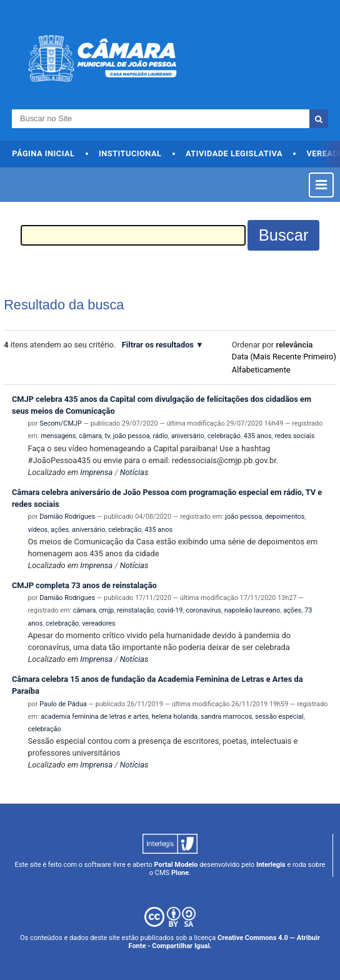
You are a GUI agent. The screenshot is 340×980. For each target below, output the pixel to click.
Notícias (134, 472)
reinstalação (135, 610)
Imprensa (96, 472)
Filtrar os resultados (158, 345)
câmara (90, 436)
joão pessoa (132, 436)
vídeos (38, 530)
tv (107, 436)
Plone (180, 873)
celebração (224, 436)
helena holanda (175, 717)
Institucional (130, 153)
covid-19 (170, 610)
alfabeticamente (261, 370)
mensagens (58, 436)
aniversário (188, 436)
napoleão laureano (252, 610)
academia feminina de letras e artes (95, 717)
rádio (160, 436)
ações (60, 530)
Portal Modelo (176, 865)
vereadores (99, 623)
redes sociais (294, 436)
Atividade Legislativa (234, 153)
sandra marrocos (226, 717)
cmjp (106, 610)
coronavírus (203, 610)
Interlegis (271, 865)
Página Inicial (43, 153)
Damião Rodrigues (67, 517)
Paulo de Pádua (63, 704)
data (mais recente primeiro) (284, 357)
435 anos (258, 436)
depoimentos (285, 517)
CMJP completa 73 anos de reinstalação (84, 585)
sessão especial (279, 717)
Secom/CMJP (61, 423)
